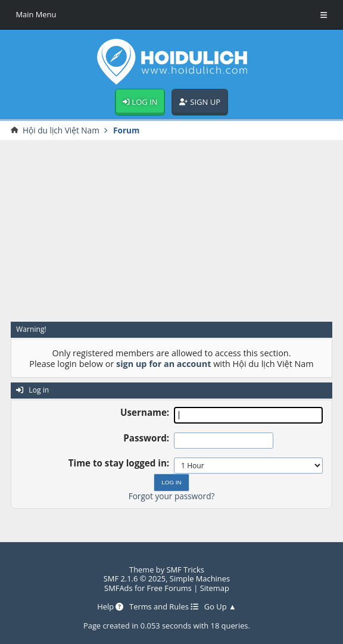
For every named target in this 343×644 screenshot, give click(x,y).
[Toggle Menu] (324, 15)
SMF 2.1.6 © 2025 (135, 578)
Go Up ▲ (220, 607)
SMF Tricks (185, 570)
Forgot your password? (172, 496)
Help (110, 607)
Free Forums (169, 588)
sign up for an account (163, 364)
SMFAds (118, 588)
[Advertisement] (171, 231)
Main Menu (36, 14)
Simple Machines (200, 578)
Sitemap (215, 588)
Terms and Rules (164, 607)
